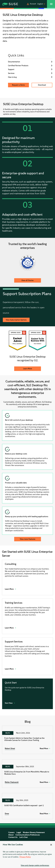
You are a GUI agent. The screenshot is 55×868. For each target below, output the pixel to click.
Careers (11, 832)
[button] (31, 4)
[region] (27, 854)
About (11, 835)
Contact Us (13, 837)
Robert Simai (10, 748)
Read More (44, 748)
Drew (7, 814)
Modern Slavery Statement (34, 832)
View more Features (28, 539)
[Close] (51, 845)
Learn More (28, 369)
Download (42, 85)
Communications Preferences (28, 835)
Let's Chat (23, 837)
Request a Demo (18, 85)
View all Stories (27, 280)
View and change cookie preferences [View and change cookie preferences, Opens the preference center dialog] (35, 865)
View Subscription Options (16, 320)
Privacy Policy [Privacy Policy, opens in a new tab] (25, 857)
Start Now (9, 703)
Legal (19, 832)
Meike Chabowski (12, 782)
